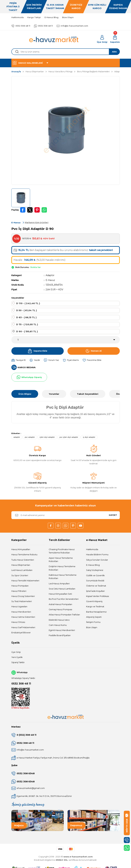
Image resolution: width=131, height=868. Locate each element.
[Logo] (54, 39)
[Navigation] (66, 63)
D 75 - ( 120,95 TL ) (27, 324)
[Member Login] (102, 39)
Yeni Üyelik (17, 657)
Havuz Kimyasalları (21, 549)
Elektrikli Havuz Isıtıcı (59, 620)
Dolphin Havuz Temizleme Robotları (62, 568)
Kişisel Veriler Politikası (98, 596)
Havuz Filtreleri (19, 591)
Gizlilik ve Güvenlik (95, 575)
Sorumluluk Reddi (95, 581)
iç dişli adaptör (89, 437)
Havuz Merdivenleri (21, 612)
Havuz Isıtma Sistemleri (23, 617)
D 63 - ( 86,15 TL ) (26, 317)
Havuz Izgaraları (19, 606)
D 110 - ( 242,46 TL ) (28, 303)
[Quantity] (66, 340)
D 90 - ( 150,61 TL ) (27, 331)
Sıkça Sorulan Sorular (97, 560)
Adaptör (50, 275)
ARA (114, 52)
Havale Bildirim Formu (97, 554)
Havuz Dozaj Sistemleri (23, 596)
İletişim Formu (93, 622)
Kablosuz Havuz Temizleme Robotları (63, 577)
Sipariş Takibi (18, 662)
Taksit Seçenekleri (88, 394)
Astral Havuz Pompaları (60, 604)
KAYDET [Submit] (113, 515)
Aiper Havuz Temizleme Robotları (61, 560)
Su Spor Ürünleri (20, 575)
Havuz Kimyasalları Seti (60, 594)
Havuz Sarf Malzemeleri (23, 627)
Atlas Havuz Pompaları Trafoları (64, 615)
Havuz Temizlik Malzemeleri (25, 581)
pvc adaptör (30, 437)
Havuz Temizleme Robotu (24, 554)
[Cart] (115, 39)
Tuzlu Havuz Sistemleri (23, 560)
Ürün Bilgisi (25, 394)
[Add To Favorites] (92, 360)
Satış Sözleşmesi (95, 570)
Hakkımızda (92, 549)
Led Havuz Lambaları (22, 570)
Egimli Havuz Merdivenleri (62, 630)
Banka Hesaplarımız (96, 612)
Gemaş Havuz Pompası (60, 609)
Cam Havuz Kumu (58, 625)
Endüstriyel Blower (21, 633)
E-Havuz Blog (93, 565)
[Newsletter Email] (66, 515)
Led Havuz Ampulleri (59, 584)
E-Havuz (50, 280)
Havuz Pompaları (20, 586)
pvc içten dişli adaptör (69, 437)
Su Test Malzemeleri (22, 601)
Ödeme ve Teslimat (96, 586)
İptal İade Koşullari (95, 591)
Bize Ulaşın (92, 627)
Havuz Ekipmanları (21, 565)
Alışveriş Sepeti (94, 617)
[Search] (66, 52)
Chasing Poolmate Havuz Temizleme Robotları (62, 551)
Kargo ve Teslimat (95, 606)
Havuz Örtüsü (18, 622)
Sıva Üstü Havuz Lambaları (62, 589)
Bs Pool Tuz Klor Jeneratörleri (64, 599)
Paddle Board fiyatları (60, 635)
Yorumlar (54, 394)
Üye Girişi (16, 652)
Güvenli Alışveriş (94, 601)
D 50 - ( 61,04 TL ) (27, 310)
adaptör (17, 437)
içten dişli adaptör (47, 437)
